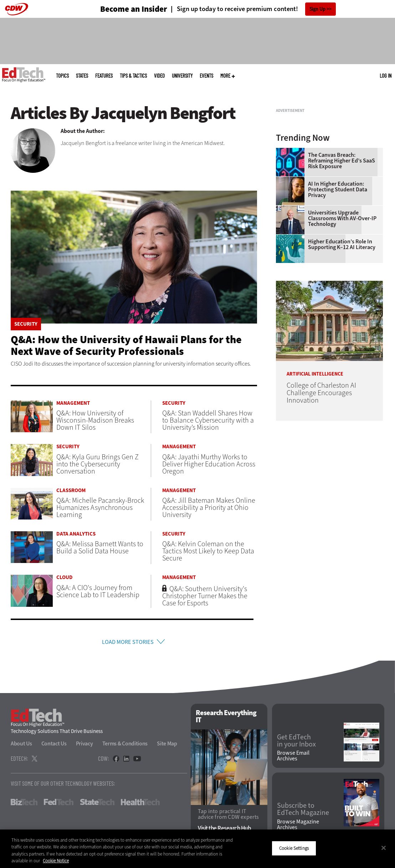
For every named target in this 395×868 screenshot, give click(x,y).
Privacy (84, 746)
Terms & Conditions (125, 746)
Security (26, 324)
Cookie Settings (294, 848)
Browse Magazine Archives (298, 826)
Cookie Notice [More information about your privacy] (56, 861)
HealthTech (140, 804)
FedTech (59, 804)
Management (73, 403)
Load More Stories (128, 643)
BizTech (24, 804)
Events (206, 76)
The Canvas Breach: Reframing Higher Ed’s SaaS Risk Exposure (342, 250)
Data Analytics (76, 534)
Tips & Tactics (133, 76)
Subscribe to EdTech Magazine (303, 811)
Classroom (71, 490)
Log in (386, 76)
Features (104, 76)
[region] (197, 849)
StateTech (97, 804)
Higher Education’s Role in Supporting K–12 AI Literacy (342, 334)
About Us (21, 746)
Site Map (167, 746)
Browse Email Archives (293, 758)
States (82, 76)
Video (159, 76)
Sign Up (317, 9)
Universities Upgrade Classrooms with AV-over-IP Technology (342, 308)
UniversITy (182, 76)
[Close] (384, 848)
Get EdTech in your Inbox (296, 743)
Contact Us (54, 746)
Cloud (65, 577)
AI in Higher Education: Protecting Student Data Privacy (338, 279)
